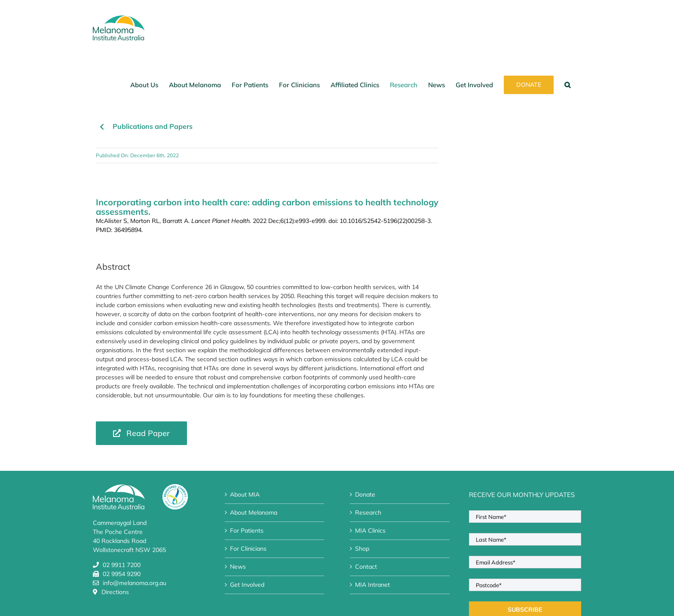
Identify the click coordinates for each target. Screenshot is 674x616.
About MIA (245, 494)
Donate (365, 494)
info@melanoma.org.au (135, 583)
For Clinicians (248, 549)
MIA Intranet (372, 585)
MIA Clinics (370, 531)
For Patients (247, 531)
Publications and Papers (153, 126)
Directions (115, 592)
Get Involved (247, 585)
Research (368, 512)
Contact (366, 567)
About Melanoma (254, 512)
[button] (567, 85)
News (238, 567)
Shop (362, 549)
